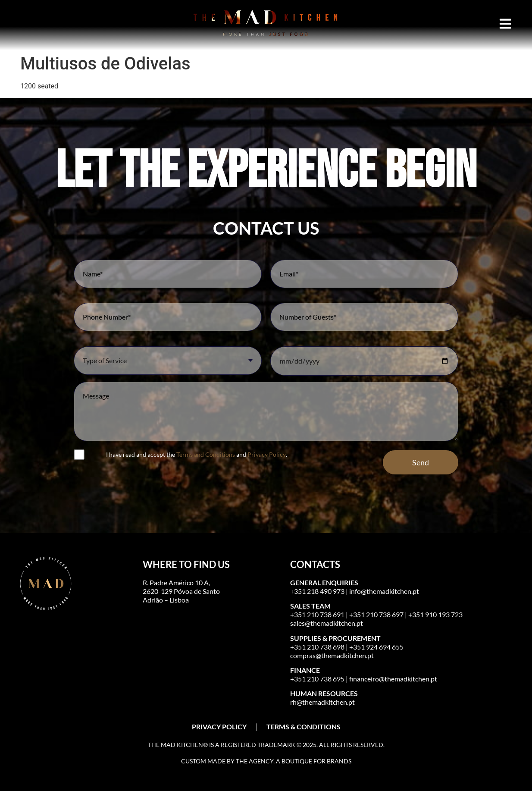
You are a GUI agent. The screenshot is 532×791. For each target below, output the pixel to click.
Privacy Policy (267, 454)
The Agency (255, 761)
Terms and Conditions (206, 454)
